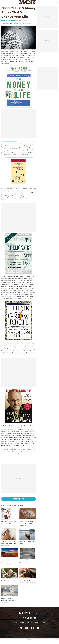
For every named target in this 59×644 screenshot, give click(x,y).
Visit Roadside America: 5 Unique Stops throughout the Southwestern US (9, 563)
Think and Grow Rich (9, 343)
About (16, 623)
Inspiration (11, 20)
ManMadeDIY (29, 613)
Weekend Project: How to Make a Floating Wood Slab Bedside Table (9, 543)
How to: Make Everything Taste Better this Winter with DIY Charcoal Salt (28, 523)
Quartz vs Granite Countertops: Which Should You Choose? (9, 601)
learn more (28, 23)
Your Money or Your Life (10, 141)
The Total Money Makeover (11, 426)
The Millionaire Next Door (10, 277)
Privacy (37, 623)
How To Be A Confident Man (9, 581)
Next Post (19, 499)
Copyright (30, 623)
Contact (22, 623)
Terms (43, 623)
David (3, 20)
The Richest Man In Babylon (11, 188)
